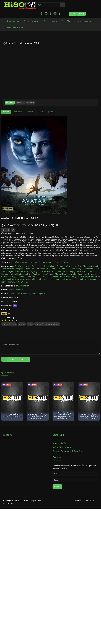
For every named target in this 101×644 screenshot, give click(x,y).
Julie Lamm (55, 279)
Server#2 (20, 102)
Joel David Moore (81, 266)
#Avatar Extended (9, 324)
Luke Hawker (89, 274)
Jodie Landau (43, 279)
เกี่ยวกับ (6, 112)
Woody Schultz (8, 277)
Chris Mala (20, 279)
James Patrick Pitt (49, 271)
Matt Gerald (75, 269)
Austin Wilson (21, 282)
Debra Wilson (8, 279)
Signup (81, 14)
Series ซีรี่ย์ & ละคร (15, 28)
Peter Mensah (34, 277)
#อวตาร (22, 324)
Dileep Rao (29, 269)
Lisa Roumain (94, 277)
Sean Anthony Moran (90, 269)
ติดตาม (57, 487)
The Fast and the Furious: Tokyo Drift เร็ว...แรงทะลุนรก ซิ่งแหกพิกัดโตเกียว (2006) (63, 415)
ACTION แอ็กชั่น (59, 443)
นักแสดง (31, 112)
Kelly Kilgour (35, 271)
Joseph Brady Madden (87, 279)
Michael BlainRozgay (64, 274)
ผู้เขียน (51, 112)
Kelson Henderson (18, 274)
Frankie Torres (7, 282)
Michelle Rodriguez (15, 269)
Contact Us (89, 501)
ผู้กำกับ (41, 112)
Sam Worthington (22, 266)
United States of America (19, 294)
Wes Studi (51, 269)
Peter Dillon (82, 271)
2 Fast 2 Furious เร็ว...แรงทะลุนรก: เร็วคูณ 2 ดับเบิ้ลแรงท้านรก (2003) (38, 416)
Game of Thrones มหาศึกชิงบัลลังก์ (67, 451)
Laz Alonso (40, 269)
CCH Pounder (62, 269)
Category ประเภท (32, 21)
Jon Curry (78, 274)
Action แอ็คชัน (15, 262)
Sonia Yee (46, 277)
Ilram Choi (71, 277)
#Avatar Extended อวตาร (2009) (47, 324)
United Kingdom (38, 294)
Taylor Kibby (31, 279)
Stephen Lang (50, 266)
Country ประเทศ (51, 21)
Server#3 (30, 102)
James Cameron (22, 286)
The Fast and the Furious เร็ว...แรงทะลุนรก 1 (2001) (12, 416)
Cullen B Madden (69, 279)
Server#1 (10, 102)
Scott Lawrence (21, 271)
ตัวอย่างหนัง (18, 112)
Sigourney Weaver (65, 266)
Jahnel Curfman (58, 277)
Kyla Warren (82, 277)
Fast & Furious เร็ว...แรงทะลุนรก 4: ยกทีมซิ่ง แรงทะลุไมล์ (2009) (89, 416)
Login (73, 14)
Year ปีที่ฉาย (68, 21)
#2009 (30, 324)
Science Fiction (61, 262)
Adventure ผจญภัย (30, 262)
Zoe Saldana (37, 266)
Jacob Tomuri (48, 274)
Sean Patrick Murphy (67, 271)
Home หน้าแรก (14, 21)
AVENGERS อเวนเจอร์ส (62, 447)
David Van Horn (34, 274)
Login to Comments (15, 359)
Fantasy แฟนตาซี (46, 262)
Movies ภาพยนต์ (85, 21)
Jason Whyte (8, 271)
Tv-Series (77, 501)
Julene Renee (21, 277)
